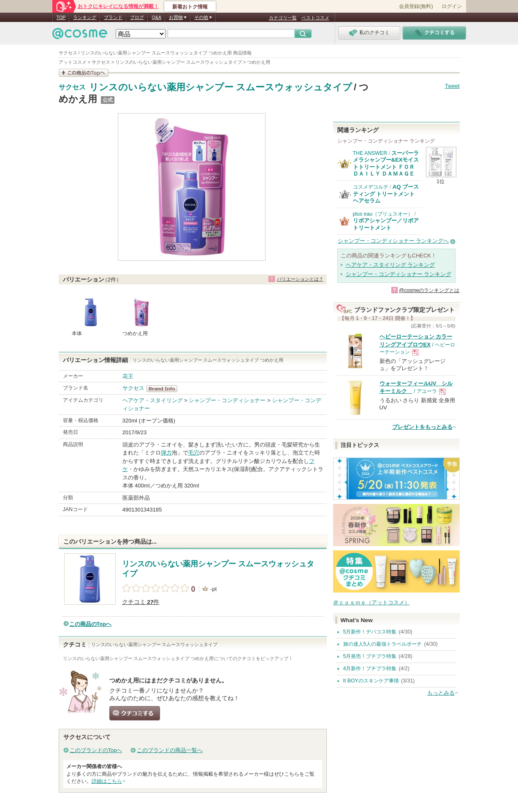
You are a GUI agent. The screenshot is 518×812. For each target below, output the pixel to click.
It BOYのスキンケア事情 (371, 681)
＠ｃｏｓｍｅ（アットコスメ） (372, 602)
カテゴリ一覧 (283, 18)
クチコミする (135, 713)
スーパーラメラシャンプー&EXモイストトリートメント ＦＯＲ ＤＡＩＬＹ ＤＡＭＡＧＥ (386, 163)
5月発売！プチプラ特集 (370, 656)
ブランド (113, 17)
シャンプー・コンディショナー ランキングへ (393, 241)
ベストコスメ (315, 18)
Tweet (452, 86)
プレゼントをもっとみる (422, 427)
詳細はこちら (107, 781)
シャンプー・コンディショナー (227, 400)
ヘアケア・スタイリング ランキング (391, 265)
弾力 (166, 453)
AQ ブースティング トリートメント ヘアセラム (386, 194)
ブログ (137, 17)
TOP (61, 17)
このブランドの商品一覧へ (170, 750)
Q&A (156, 17)
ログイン (452, 6)
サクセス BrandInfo (164, 389)
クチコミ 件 (141, 602)
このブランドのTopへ (96, 750)
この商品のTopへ (91, 624)
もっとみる (441, 693)
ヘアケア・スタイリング (153, 400)
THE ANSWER (370, 153)
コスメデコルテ (371, 187)
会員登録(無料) (416, 6)
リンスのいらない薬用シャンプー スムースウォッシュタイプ (221, 87)
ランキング (85, 17)
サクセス (72, 87)
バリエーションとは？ (300, 279)
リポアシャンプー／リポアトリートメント (386, 224)
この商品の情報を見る (84, 73)
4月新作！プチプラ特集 (370, 669)
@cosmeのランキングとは (429, 290)
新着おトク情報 (190, 7)
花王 (128, 376)
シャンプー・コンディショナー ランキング (399, 274)
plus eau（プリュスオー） (383, 214)
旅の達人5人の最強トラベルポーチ (383, 644)
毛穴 (194, 453)
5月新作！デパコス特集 (370, 632)
